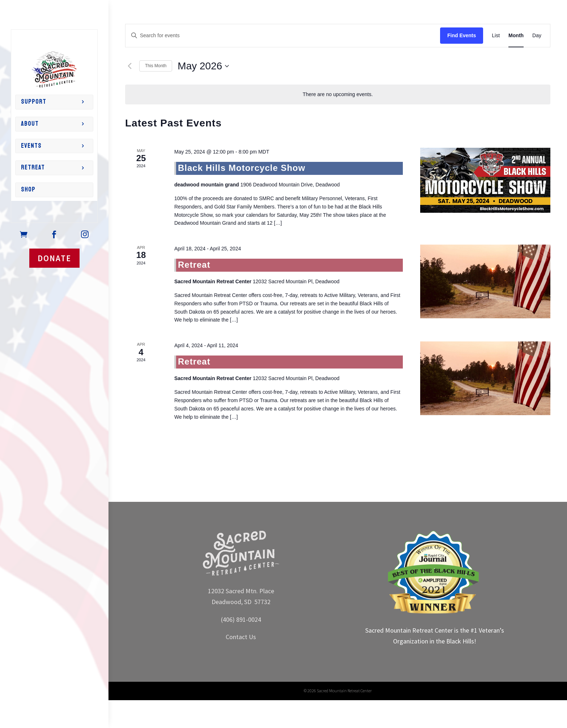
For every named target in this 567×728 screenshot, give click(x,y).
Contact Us (241, 637)
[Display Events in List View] (496, 36)
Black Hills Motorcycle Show (242, 168)
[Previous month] (129, 66)
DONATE (54, 258)
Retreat (33, 167)
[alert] (338, 94)
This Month (156, 66)
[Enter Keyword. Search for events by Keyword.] (283, 36)
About (30, 124)
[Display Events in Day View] (537, 36)
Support (34, 102)
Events (31, 146)
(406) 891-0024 (241, 619)
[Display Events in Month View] (516, 36)
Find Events (462, 35)
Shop (28, 189)
